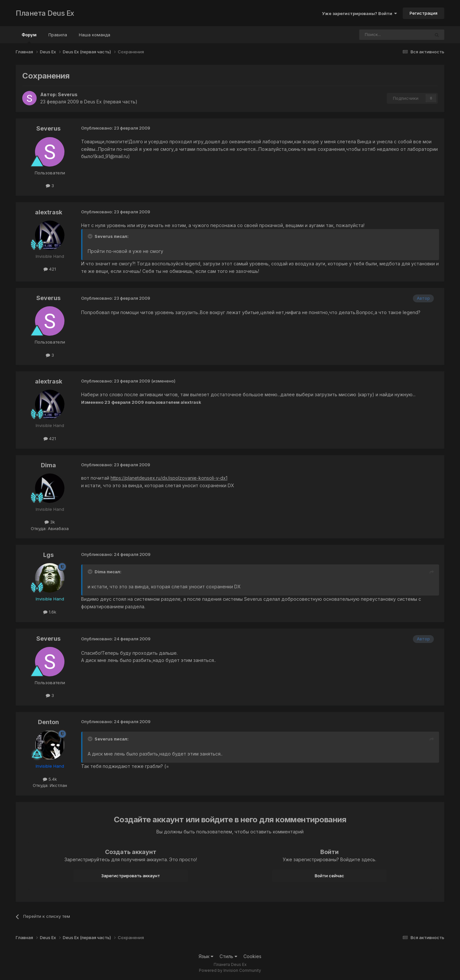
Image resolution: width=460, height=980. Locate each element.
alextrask (49, 212)
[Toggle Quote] (91, 236)
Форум (29, 38)
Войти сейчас (329, 876)
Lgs (48, 555)
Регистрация (424, 13)
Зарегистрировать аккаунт (131, 876)
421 (50, 269)
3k (50, 522)
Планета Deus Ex (45, 13)
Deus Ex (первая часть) (111, 102)
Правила (58, 35)
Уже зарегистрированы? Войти (359, 13)
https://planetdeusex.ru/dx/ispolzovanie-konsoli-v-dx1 (169, 478)
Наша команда (95, 35)
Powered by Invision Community (230, 970)
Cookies (252, 956)
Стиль (228, 956)
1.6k (50, 612)
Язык (206, 956)
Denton (48, 722)
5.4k (50, 779)
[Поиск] (377, 35)
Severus (68, 94)
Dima (48, 465)
